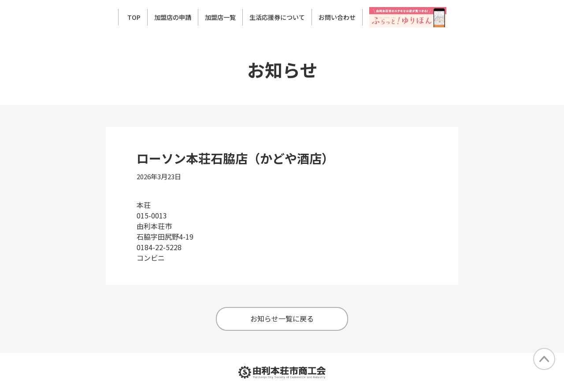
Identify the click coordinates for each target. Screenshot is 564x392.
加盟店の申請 (173, 17)
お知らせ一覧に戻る (282, 318)
